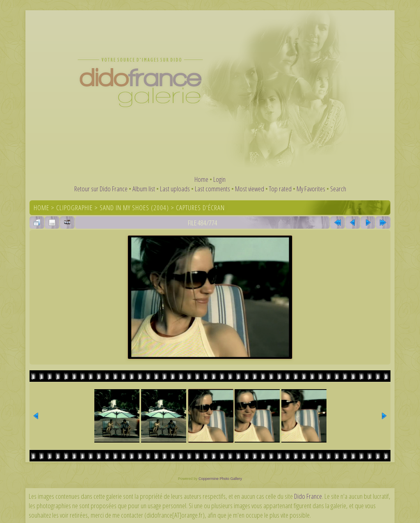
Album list (144, 189)
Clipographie (74, 208)
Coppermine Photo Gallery (220, 479)
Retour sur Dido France (101, 189)
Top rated (280, 189)
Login (219, 179)
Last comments (212, 189)
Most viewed (250, 189)
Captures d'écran (200, 208)
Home (201, 179)
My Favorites (311, 189)
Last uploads (175, 189)
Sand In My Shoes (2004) (134, 208)
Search (338, 189)
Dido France (308, 496)
